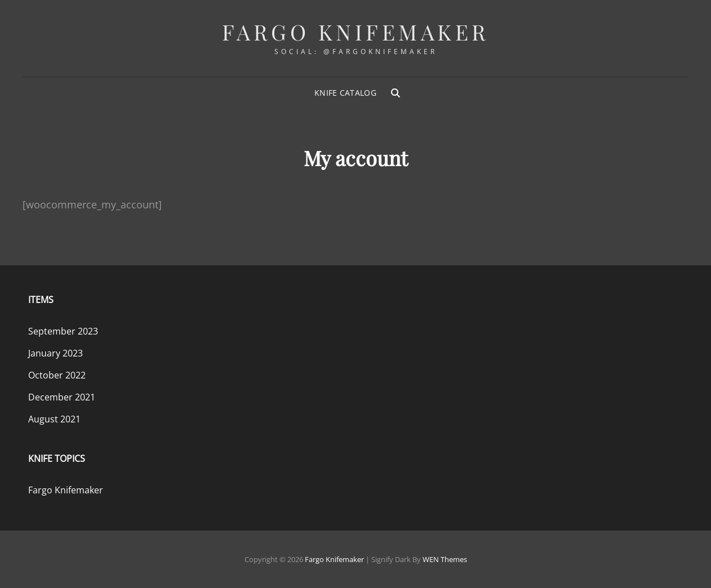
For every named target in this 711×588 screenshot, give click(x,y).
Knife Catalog (345, 93)
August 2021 (54, 419)
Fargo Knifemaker (356, 32)
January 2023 (55, 353)
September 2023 (63, 331)
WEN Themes (445, 559)
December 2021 (62, 397)
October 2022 (57, 375)
